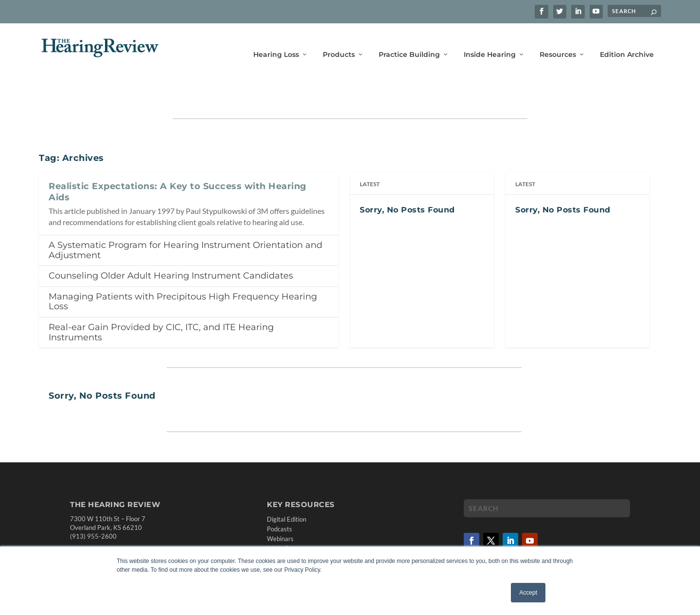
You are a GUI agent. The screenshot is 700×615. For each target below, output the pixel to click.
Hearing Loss (276, 43)
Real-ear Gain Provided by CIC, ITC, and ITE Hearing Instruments (161, 305)
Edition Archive (627, 43)
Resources (558, 43)
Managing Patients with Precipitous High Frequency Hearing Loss (183, 274)
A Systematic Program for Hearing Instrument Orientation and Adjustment (185, 222)
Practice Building (409, 43)
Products (339, 43)
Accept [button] (528, 593)
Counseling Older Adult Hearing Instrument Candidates (171, 248)
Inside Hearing (490, 43)
